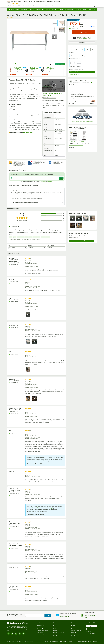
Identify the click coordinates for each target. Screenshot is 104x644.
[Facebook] (16, 634)
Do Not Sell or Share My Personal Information (87, 641)
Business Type (92, 9)
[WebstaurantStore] (19, 623)
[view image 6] (79, 225)
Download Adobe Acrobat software (76, 145)
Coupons (55, 631)
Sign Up (48, 615)
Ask (61, 178)
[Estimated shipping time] (91, 82)
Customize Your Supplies (42, 631)
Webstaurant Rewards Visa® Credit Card (85, 38)
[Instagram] (8, 634)
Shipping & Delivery (92, 634)
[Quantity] (71, 32)
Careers (73, 629)
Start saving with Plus (65, 617)
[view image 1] (28, 342)
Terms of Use (43, 182)
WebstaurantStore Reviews (59, 634)
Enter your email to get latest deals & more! (15, 615)
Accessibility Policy (71, 641)
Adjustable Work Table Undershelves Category (40, 508)
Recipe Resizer (40, 632)
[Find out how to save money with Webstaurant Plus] (9, 68)
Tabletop (48, 9)
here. (13, 117)
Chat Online (90, 632)
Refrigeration (24, 9)
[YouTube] (12, 634)
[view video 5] (72, 225)
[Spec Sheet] (73, 136)
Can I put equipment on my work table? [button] (20, 190)
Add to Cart (13, 74)
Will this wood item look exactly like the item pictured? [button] (24, 203)
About (44, 98)
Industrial (85, 9)
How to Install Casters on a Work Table (83, 150)
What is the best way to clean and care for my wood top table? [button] (26, 198)
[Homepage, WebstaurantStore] (19, 5)
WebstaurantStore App (42, 629)
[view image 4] (92, 218)
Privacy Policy (50, 182)
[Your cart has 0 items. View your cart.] (94, 5)
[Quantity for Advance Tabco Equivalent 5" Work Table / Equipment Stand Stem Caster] (25, 74)
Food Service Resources (59, 632)
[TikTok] (20, 634)
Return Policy (74, 636)
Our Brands (74, 627)
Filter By (30, 246)
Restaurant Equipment (14, 9)
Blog (54, 625)
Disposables (54, 9)
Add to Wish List (82, 42)
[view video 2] (79, 218)
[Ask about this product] (37, 178)
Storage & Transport (70, 9)
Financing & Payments (76, 631)
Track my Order (92, 629)
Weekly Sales (56, 629)
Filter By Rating (50, 246)
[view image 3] (86, 218)
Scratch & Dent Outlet (58, 627)
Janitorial (78, 9)
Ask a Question (60, 64)
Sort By (10, 246)
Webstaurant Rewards (41, 627)
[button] (55, 23)
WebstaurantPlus (40, 625)
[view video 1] (72, 218)
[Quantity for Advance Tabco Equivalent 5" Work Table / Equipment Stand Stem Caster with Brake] (41, 74)
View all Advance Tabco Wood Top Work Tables (82, 122)
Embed (54, 98)
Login (71, 29)
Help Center (92, 626)
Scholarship (74, 632)
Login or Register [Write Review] (82, 241)
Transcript (49, 98)
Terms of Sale (48, 641)
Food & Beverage (40, 9)
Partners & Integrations (42, 634)
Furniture (61, 9)
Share (52, 64)
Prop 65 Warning (27, 133)
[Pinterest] (23, 634)
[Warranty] (82, 136)
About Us (73, 625)
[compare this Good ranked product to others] (93, 101)
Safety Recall (56, 636)
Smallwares (31, 9)
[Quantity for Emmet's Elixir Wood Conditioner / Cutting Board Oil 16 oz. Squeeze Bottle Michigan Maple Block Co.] (9, 74)
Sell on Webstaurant (75, 634)
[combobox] (50, 5)
